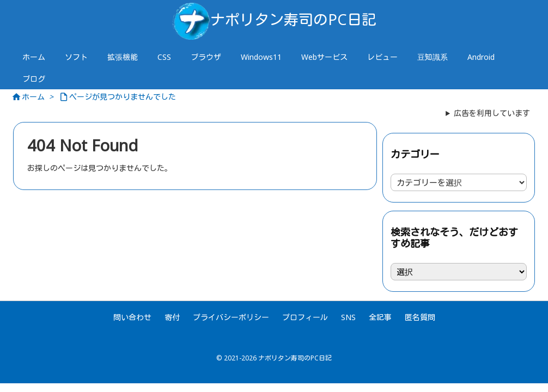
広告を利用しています (492, 113)
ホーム (33, 97)
